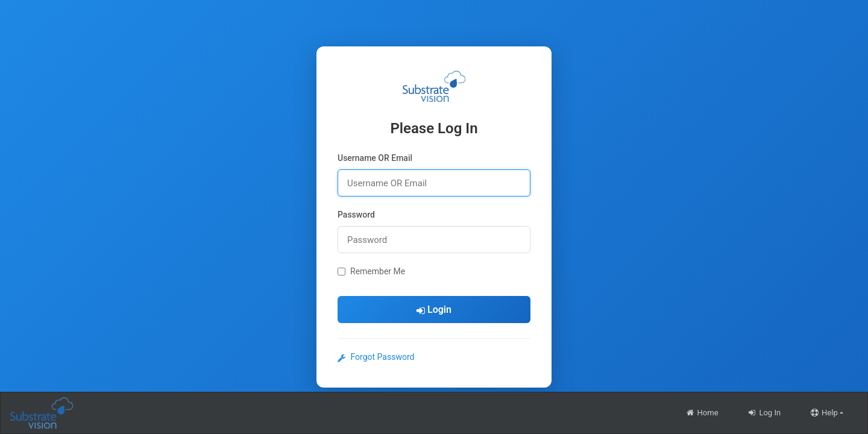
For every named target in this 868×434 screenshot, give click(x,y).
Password (356, 215)
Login (434, 310)
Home (702, 413)
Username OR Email (375, 158)
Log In (764, 413)
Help (824, 413)
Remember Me (371, 271)
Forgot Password (376, 357)
